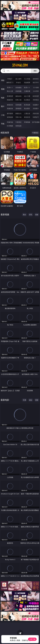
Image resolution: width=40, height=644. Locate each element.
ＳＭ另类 (36, 91)
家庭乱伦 (18, 113)
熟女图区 (27, 108)
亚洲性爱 (10, 96)
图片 (3, 106)
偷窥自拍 (10, 105)
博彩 (3, 80)
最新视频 (5, 214)
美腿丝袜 (10, 108)
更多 (37, 215)
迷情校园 (10, 117)
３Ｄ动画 (36, 87)
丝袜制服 (18, 91)
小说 (3, 115)
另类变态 (36, 100)
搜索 (35, 71)
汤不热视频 (36, 122)
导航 (3, 124)
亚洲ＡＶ (10, 87)
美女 (24, 215)
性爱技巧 (36, 117)
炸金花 (18, 82)
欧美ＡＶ (27, 87)
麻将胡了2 (10, 82)
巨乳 (31, 215)
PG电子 (10, 79)
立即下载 (32, 639)
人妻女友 (27, 113)
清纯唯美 (18, 108)
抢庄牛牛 (36, 82)
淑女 (31, 400)
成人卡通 (27, 96)
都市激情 (10, 113)
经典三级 (18, 100)
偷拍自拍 (18, 96)
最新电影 (5, 400)
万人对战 (27, 79)
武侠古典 (36, 113)
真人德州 (18, 79)
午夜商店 (18, 122)
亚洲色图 (18, 105)
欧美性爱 (36, 96)
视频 (3, 89)
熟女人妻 (10, 91)
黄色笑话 (27, 117)
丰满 (24, 400)
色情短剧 (18, 126)
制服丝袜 (10, 100)
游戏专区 (36, 79)
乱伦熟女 (27, 100)
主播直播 (27, 91)
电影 (3, 98)
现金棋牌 (27, 82)
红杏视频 (10, 126)
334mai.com (20, 65)
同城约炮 (10, 122)
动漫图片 (36, 105)
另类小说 (18, 117)
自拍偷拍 (18, 87)
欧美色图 (27, 105)
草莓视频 (27, 122)
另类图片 (36, 108)
